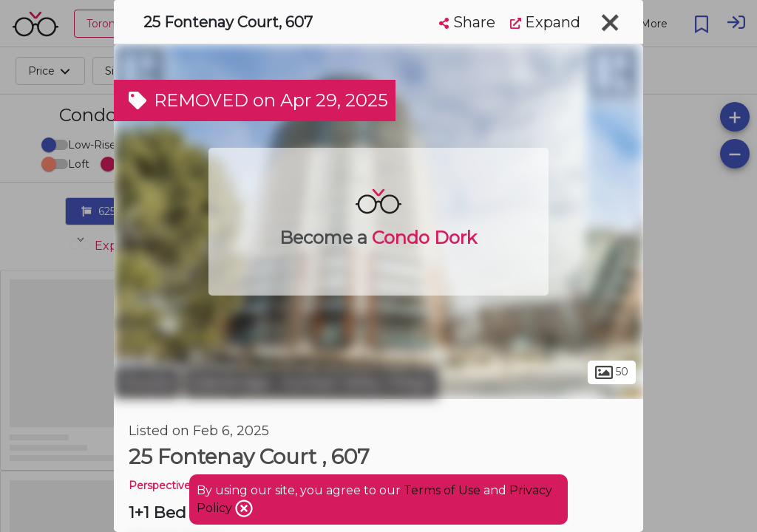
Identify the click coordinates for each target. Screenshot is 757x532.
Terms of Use (442, 490)
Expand (545, 22)
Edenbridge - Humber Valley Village (311, 383)
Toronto (147, 383)
